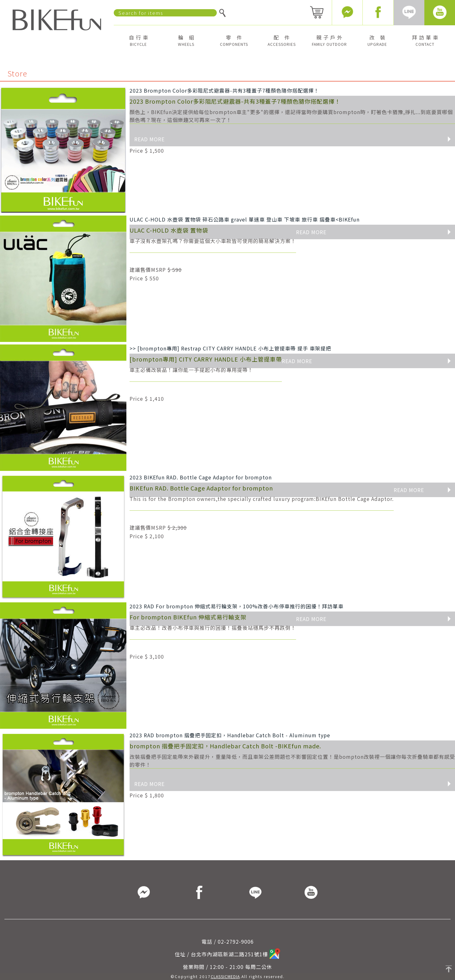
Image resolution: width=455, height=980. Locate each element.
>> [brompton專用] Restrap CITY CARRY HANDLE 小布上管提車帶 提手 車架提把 (230, 348)
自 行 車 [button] (139, 40)
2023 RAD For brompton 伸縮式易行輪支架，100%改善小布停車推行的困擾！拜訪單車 (237, 606)
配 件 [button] (282, 40)
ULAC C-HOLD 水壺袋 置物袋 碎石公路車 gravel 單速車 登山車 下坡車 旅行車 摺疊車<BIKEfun (245, 219)
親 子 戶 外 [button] (329, 40)
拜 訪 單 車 (425, 40)
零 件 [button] (234, 40)
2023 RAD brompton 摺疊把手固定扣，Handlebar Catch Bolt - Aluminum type (230, 735)
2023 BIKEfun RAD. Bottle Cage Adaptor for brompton (201, 477)
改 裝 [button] (377, 40)
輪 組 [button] (186, 40)
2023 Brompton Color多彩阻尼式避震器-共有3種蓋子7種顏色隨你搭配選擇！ (224, 90)
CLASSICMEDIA (225, 976)
